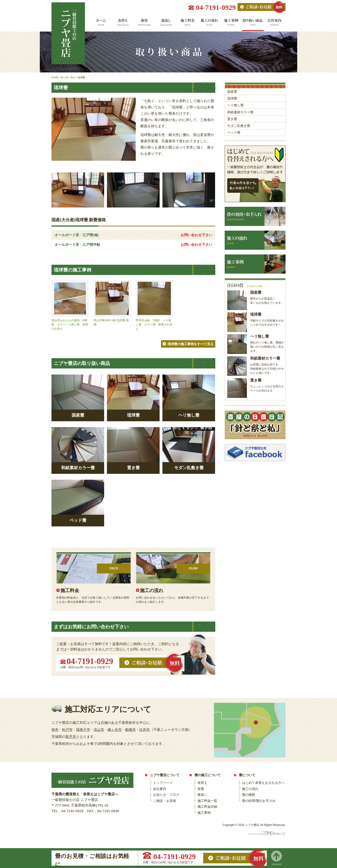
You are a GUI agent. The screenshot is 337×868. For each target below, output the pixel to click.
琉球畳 (232, 98)
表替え (122, 24)
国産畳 (232, 92)
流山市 (99, 730)
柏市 (55, 730)
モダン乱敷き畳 (239, 126)
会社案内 (275, 24)
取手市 (71, 737)
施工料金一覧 (188, 24)
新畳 (144, 24)
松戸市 (67, 730)
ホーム (101, 24)
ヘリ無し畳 (235, 105)
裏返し (166, 24)
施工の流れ (209, 24)
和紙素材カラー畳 (240, 112)
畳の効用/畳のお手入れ (259, 801)
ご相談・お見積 (165, 801)
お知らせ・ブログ (166, 795)
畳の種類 (249, 795)
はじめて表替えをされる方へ (263, 783)
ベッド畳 (234, 132)
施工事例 (231, 24)
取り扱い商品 (253, 24)
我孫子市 (83, 730)
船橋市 (130, 730)
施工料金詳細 (207, 807)
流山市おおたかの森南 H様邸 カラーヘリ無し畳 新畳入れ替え (70, 325)
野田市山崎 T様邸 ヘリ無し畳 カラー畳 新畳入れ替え (154, 325)
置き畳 (232, 119)
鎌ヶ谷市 (115, 730)
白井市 (145, 730)
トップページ (163, 783)
